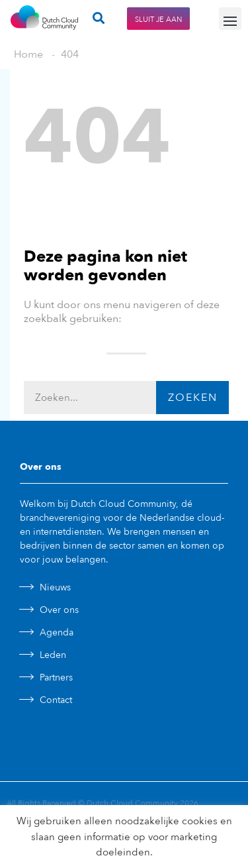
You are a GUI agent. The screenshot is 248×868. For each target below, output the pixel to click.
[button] (230, 19)
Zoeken (193, 398)
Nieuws (55, 587)
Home (28, 54)
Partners (56, 678)
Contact (56, 700)
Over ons (59, 610)
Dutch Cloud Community (132, 803)
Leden (53, 655)
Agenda (57, 632)
